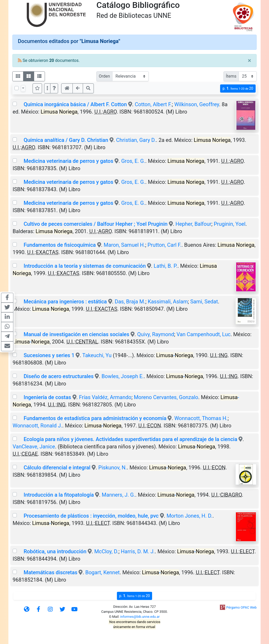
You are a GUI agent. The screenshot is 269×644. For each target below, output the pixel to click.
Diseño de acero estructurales (59, 376)
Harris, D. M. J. (138, 551)
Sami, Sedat (204, 302)
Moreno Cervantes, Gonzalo (166, 397)
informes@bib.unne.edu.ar (140, 617)
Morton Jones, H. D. (190, 516)
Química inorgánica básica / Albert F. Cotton (75, 104)
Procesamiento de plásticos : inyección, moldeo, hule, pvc (91, 516)
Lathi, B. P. (165, 266)
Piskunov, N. (112, 468)
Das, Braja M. (130, 302)
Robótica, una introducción (55, 551)
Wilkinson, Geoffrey (196, 104)
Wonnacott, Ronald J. (37, 426)
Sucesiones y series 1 (49, 355)
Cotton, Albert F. (153, 104)
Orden (104, 76)
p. (238, 88)
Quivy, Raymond (156, 334)
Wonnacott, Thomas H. (201, 418)
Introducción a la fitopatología (59, 495)
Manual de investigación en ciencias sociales (76, 334)
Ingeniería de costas (47, 397)
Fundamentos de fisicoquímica (60, 245)
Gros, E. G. (133, 161)
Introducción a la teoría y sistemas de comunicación (85, 266)
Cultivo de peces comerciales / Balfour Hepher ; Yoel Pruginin (96, 224)
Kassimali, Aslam (168, 302)
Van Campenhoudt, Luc (204, 334)
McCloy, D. (106, 551)
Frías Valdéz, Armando (105, 397)
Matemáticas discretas (51, 572)
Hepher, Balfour (193, 224)
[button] (54, 88)
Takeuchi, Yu (97, 355)
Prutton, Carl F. (165, 245)
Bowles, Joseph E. (123, 376)
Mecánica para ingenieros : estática (65, 302)
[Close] (249, 61)
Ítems (231, 76)
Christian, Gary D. (136, 140)
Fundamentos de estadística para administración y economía (95, 418)
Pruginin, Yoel (230, 224)
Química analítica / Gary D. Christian (66, 140)
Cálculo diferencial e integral (57, 468)
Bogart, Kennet (103, 572)
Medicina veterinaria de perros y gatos (68, 161)
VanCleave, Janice (34, 447)
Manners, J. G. (118, 495)
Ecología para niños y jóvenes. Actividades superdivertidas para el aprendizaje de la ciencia (130, 439)
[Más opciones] (47, 88)
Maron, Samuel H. (125, 245)
